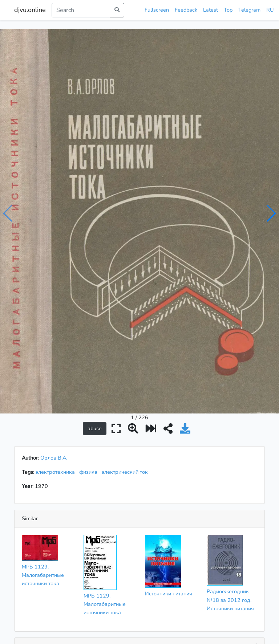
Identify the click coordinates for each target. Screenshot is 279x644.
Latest (211, 10)
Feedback (186, 10)
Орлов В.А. (54, 326)
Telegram (249, 10)
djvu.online (30, 10)
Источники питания (169, 462)
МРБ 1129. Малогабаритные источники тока (43, 444)
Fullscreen (157, 10)
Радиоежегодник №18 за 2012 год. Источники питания (230, 468)
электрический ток (126, 341)
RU (270, 10)
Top (228, 10)
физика (90, 341)
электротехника (57, 341)
